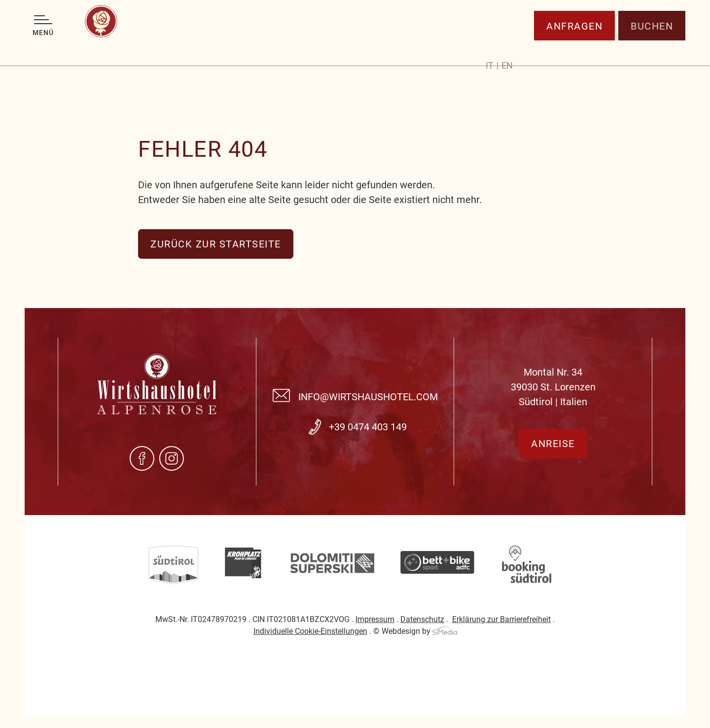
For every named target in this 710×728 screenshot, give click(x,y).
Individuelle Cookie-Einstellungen (310, 631)
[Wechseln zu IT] (492, 49)
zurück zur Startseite (216, 244)
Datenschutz (422, 619)
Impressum (375, 619)
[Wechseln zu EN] (507, 49)
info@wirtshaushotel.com (368, 397)
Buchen (652, 47)
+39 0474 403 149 (368, 427)
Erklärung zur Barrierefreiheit (501, 619)
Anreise (553, 444)
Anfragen (574, 47)
